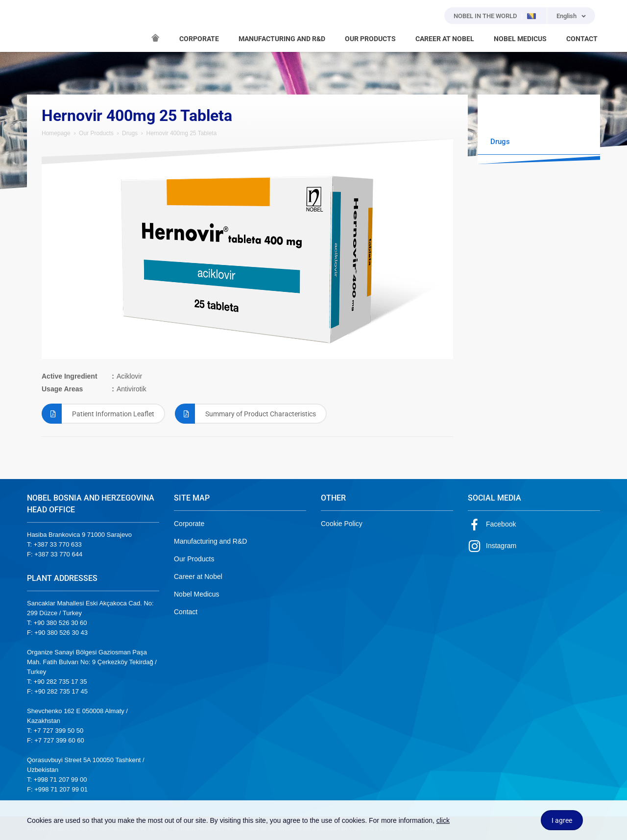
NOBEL (40, 26)
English (567, 16)
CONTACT (582, 39)
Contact (186, 612)
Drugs (130, 133)
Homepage (56, 133)
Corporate (189, 524)
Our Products (96, 133)
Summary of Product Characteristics (245, 414)
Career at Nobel (198, 576)
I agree (562, 820)
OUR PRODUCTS (370, 39)
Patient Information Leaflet (98, 414)
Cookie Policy (342, 524)
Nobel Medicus (197, 594)
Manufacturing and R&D (210, 541)
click (443, 820)
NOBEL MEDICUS (520, 39)
